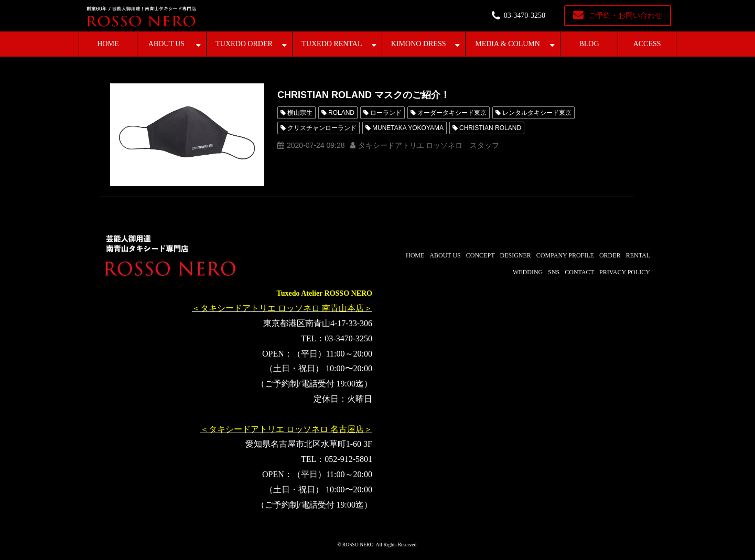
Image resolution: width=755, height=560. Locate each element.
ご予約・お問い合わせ (625, 15)
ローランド (386, 113)
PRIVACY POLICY (625, 272)
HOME (108, 44)
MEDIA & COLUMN (508, 44)
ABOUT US (166, 44)
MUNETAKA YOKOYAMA (408, 128)
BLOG (589, 44)
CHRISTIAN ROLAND (490, 128)
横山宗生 (300, 113)
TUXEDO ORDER (244, 44)
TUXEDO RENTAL (332, 44)
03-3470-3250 (525, 15)
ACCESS (647, 44)
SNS (554, 272)
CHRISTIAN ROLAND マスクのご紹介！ (364, 95)
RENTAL (638, 255)
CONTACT (579, 272)
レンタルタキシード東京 (537, 113)
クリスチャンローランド (322, 128)
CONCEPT (481, 255)
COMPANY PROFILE (565, 255)
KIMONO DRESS (419, 44)
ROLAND (341, 113)
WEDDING (528, 272)
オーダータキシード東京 (452, 113)
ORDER (610, 255)
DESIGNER (515, 255)
